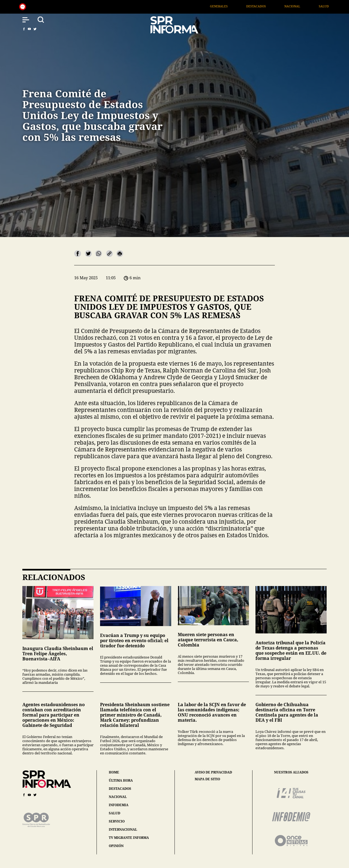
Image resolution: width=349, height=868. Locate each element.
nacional (118, 797)
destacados (120, 789)
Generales (238, 6)
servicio (117, 821)
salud (115, 813)
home (114, 772)
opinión (116, 846)
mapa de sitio (207, 779)
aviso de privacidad (213, 772)
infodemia (119, 805)
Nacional (312, 6)
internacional (123, 829)
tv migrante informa (129, 838)
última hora (121, 780)
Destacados (276, 6)
